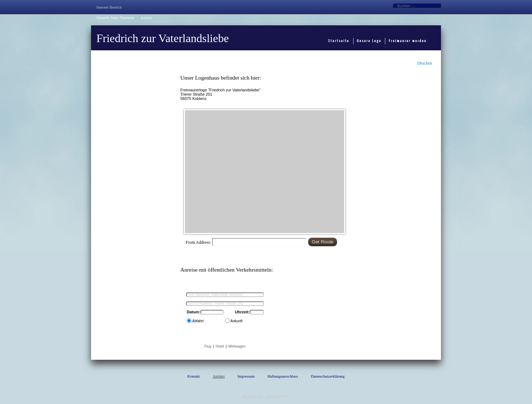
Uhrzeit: (242, 312)
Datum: (194, 312)
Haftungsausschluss (283, 376)
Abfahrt (197, 321)
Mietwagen (237, 346)
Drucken (425, 63)
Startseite (127, 17)
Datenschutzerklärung (328, 376)
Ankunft (236, 321)
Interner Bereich (109, 7)
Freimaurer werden (408, 41)
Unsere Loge (369, 41)
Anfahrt (219, 376)
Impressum (246, 376)
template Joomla (266, 397)
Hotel (220, 346)
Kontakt (194, 376)
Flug (208, 346)
